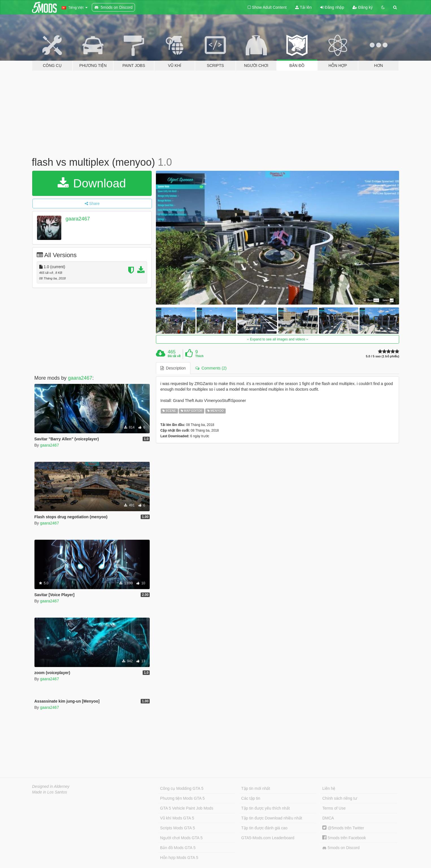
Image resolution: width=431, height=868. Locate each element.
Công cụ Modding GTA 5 (182, 788)
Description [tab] (173, 368)
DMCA (328, 818)
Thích (199, 356)
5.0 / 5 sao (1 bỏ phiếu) (382, 356)
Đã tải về (174, 356)
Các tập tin (251, 798)
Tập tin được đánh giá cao (264, 828)
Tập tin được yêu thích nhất (265, 808)
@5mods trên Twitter (343, 828)
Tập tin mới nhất (256, 788)
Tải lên (303, 7)
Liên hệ (329, 788)
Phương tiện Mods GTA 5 (182, 798)
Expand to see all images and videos (278, 339)
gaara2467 (78, 219)
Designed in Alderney (51, 786)
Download (92, 183)
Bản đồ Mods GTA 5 (178, 848)
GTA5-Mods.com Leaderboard (268, 838)
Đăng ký (363, 7)
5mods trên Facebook (344, 838)
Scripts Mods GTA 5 (178, 828)
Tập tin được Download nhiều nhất (272, 818)
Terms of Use (334, 808)
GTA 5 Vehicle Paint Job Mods (187, 808)
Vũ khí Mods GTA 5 (177, 818)
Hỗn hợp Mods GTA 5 (179, 858)
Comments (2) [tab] (211, 368)
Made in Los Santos (50, 792)
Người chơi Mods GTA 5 (181, 838)
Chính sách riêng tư (340, 798)
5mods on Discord (341, 848)
